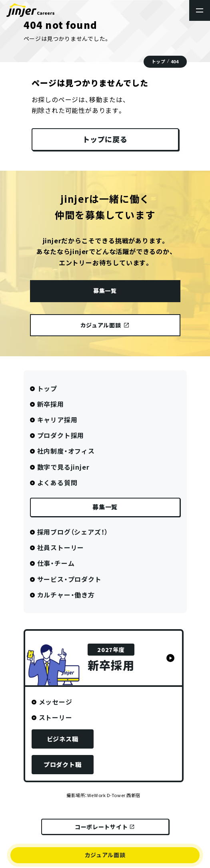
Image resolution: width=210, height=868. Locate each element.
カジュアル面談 (105, 855)
